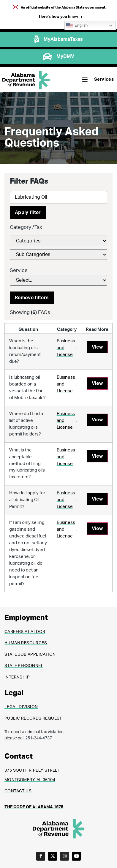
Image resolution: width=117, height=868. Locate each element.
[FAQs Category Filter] (58, 241)
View (97, 347)
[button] (61, 17)
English (77, 25)
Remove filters (32, 298)
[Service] (58, 280)
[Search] (58, 197)
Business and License (66, 348)
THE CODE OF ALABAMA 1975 (34, 807)
